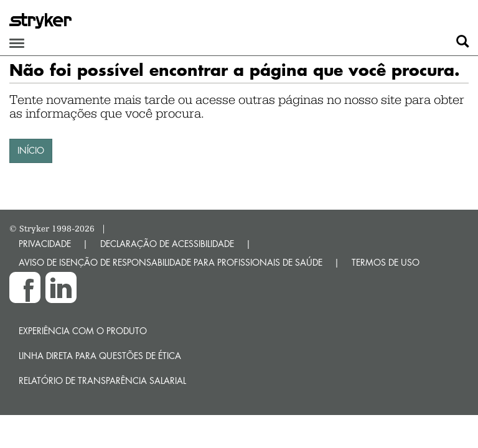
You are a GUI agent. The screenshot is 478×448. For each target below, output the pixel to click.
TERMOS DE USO (386, 262)
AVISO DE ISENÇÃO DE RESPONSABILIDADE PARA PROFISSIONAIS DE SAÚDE (171, 262)
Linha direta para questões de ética (100, 356)
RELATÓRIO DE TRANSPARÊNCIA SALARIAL (102, 380)
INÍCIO (31, 150)
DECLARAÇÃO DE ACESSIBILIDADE (167, 244)
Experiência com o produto (83, 331)
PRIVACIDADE (45, 244)
